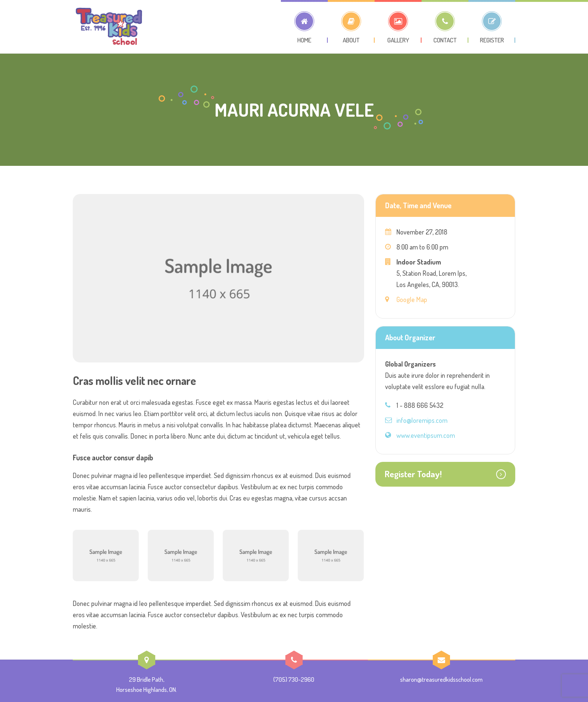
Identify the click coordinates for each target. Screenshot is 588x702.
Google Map (412, 299)
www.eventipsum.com (426, 435)
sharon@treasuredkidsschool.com (441, 679)
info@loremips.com (422, 420)
